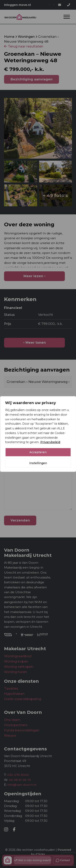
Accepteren (38, 452)
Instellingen (38, 463)
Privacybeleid (50, 442)
